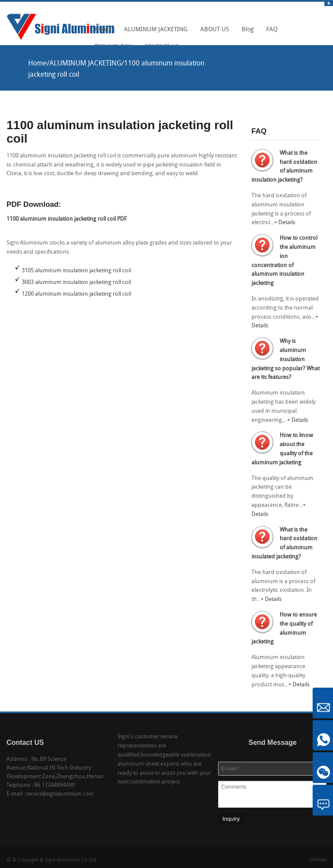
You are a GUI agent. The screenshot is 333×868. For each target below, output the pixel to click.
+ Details (285, 223)
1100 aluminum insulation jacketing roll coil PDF (67, 219)
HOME (101, 33)
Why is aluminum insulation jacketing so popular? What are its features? (286, 359)
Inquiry (231, 819)
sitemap (318, 860)
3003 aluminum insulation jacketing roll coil (76, 282)
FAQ (270, 33)
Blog (245, 33)
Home (38, 64)
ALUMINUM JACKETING (154, 33)
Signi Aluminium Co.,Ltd (71, 860)
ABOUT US (212, 33)
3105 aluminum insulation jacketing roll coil (76, 271)
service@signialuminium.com (60, 794)
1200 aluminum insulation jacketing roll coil (76, 294)
